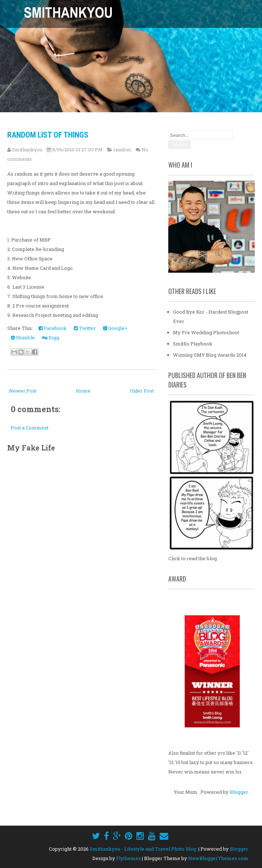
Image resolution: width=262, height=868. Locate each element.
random (122, 150)
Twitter (85, 328)
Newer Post (23, 391)
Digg (50, 337)
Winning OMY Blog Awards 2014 (210, 355)
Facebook (53, 328)
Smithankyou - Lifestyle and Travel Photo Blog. (143, 849)
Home (83, 391)
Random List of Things (48, 135)
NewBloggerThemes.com (218, 858)
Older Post (142, 391)
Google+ (115, 328)
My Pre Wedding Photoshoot (206, 332)
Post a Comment (30, 428)
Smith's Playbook (193, 344)
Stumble (23, 337)
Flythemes (128, 858)
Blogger (239, 792)
